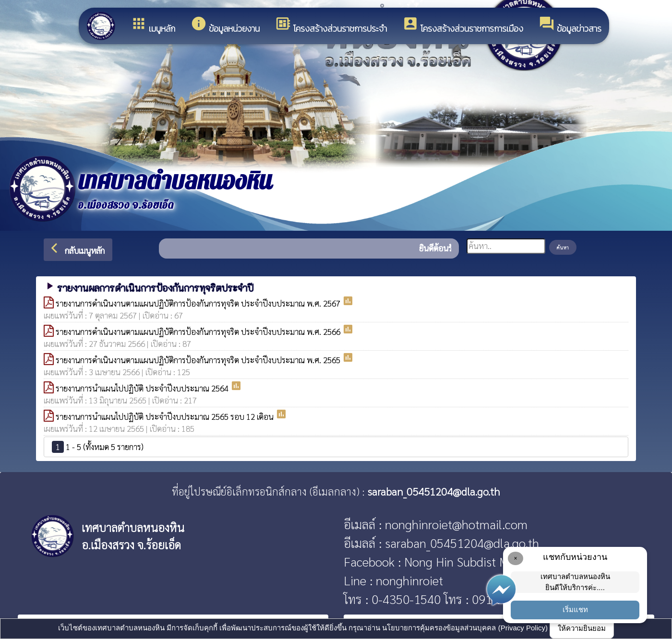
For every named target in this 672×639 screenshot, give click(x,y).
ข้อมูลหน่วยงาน (225, 25)
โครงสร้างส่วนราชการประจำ (331, 25)
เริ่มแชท (575, 609)
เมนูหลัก (153, 25)
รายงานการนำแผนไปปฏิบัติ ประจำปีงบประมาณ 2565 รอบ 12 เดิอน (166, 416)
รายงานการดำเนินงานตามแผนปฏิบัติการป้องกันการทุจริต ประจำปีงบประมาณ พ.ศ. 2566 (199, 331)
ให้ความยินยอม (582, 628)
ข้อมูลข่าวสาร (570, 25)
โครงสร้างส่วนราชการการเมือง (463, 25)
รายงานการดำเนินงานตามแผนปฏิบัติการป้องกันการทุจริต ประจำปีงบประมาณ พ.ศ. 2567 (199, 303)
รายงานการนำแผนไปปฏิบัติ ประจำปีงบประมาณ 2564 (143, 388)
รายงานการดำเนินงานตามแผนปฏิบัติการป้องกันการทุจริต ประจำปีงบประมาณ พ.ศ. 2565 (199, 360)
